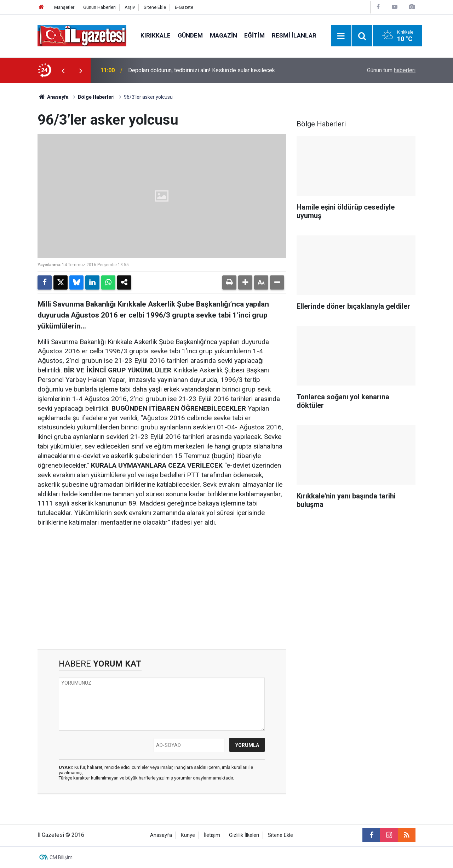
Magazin (223, 35)
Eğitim (254, 35)
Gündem (190, 35)
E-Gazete (184, 7)
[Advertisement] (162, 588)
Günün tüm (391, 70)
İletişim (212, 835)
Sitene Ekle (155, 7)
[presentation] (63, 70)
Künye (188, 835)
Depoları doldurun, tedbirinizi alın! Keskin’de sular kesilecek (202, 70)
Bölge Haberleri (96, 97)
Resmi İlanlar (294, 35)
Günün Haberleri (99, 7)
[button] (245, 282)
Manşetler (64, 7)
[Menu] (341, 36)
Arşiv (130, 7)
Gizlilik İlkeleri (244, 835)
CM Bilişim (61, 857)
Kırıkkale (156, 35)
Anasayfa (53, 97)
